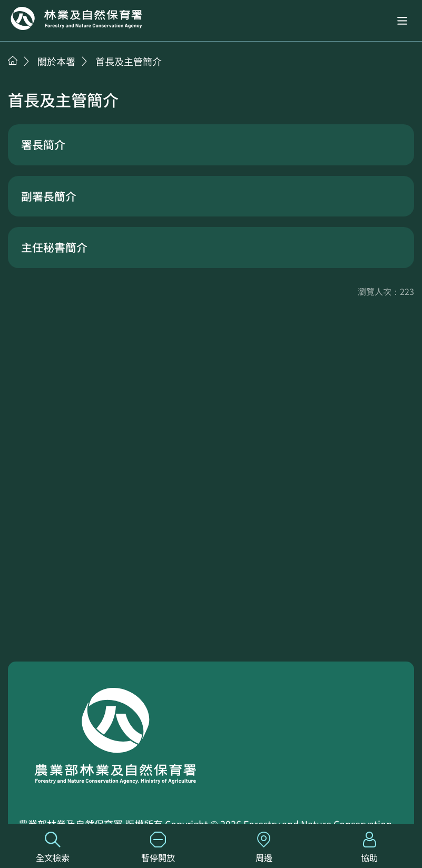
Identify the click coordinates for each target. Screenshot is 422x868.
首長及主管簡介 (129, 61)
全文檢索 (53, 848)
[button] (402, 21)
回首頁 (76, 18)
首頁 (13, 61)
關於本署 (56, 61)
